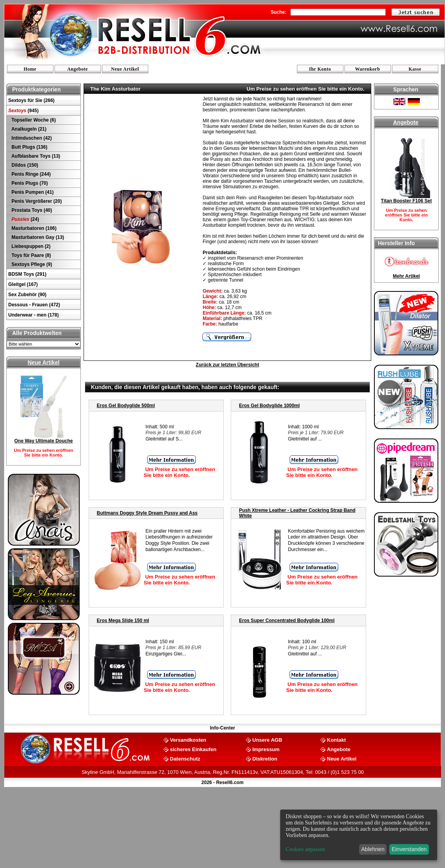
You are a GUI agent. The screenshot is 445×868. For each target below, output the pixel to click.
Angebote (78, 69)
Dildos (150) (24, 165)
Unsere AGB (267, 740)
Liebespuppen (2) (30, 246)
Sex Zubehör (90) (27, 295)
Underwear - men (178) (34, 315)
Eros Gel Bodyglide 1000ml (269, 406)
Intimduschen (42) (31, 138)
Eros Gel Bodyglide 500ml (126, 406)
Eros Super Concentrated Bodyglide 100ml (287, 621)
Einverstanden (409, 849)
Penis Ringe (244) (30, 174)
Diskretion (265, 758)
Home (30, 69)
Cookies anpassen (305, 849)
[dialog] (359, 835)
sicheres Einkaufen (193, 749)
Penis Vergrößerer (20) (36, 201)
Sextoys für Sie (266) (31, 100)
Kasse (415, 69)
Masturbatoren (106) (33, 228)
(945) (23, 111)
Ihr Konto (320, 69)
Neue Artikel (125, 69)
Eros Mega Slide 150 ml (123, 621)
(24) (25, 219)
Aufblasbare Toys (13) (35, 156)
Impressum (266, 749)
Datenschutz (185, 758)
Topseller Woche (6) (33, 120)
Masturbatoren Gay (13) (37, 237)
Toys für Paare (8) (31, 255)
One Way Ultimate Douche (44, 441)
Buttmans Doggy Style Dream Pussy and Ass (147, 513)
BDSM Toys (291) (27, 274)
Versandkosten (188, 740)
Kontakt (336, 740)
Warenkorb (368, 69)
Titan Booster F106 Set (407, 201)
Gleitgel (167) (23, 284)
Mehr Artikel (406, 276)
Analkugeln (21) (28, 129)
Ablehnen (373, 849)
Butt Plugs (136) (29, 147)
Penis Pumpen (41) (32, 192)
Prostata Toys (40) (31, 210)
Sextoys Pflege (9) (31, 264)
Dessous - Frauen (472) (34, 305)
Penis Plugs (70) (29, 183)
